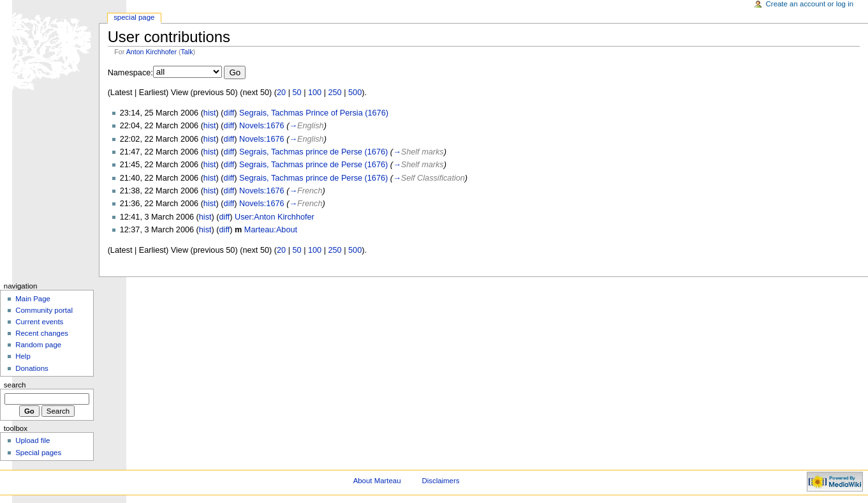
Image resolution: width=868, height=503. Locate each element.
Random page (38, 345)
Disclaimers (440, 481)
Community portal (44, 310)
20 (281, 93)
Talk (187, 52)
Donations (32, 368)
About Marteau (377, 481)
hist (210, 113)
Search (15, 385)
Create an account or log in (810, 4)
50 (297, 93)
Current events (39, 322)
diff (229, 113)
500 (355, 93)
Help (23, 356)
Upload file (33, 440)
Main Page (33, 299)
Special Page (134, 17)
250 (335, 93)
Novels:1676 (262, 126)
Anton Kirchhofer (151, 52)
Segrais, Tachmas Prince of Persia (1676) (314, 113)
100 (315, 93)
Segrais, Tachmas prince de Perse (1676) (313, 152)
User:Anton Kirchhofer (275, 217)
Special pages (38, 453)
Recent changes (42, 333)
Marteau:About (271, 230)
